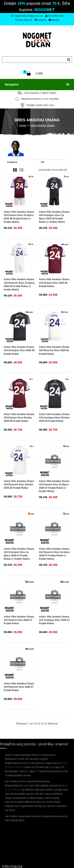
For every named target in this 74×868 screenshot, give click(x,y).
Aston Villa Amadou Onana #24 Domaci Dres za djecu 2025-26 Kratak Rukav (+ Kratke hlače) (19, 217)
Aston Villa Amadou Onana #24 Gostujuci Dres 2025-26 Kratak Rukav (19, 350)
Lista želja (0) (24, 20)
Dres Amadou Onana (43, 125)
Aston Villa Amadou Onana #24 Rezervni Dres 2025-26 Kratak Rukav (54, 350)
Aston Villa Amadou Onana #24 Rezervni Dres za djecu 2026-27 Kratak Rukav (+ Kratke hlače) (55, 554)
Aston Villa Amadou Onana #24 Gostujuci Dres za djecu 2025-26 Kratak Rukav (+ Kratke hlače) (54, 217)
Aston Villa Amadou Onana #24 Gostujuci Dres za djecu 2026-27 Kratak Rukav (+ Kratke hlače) (19, 554)
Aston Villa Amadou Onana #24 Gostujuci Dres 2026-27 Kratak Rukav (54, 620)
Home (23, 125)
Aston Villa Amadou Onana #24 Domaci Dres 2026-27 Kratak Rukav (19, 620)
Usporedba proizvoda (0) (53, 170)
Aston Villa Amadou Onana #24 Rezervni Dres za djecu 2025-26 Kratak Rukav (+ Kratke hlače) (19, 284)
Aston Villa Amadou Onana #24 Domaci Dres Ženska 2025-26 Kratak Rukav (19, 418)
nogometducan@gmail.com (27, 16)
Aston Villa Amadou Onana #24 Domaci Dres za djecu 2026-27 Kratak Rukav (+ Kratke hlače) (54, 486)
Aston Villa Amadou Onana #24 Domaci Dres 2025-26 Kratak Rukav (54, 283)
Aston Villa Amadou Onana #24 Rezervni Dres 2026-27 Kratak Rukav (19, 687)
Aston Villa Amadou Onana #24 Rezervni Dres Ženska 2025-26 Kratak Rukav (19, 485)
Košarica (40, 20)
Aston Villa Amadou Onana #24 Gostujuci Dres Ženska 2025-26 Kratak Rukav (54, 418)
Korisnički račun (55, 16)
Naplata (54, 20)
